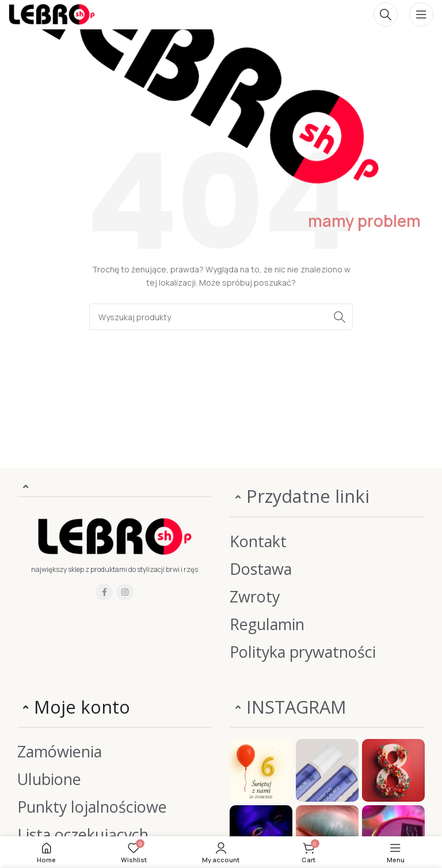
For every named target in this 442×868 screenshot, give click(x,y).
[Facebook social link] (104, 592)
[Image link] (115, 536)
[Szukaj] (386, 14)
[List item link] (327, 541)
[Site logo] (52, 14)
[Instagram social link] (125, 592)
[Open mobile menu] (421, 14)
